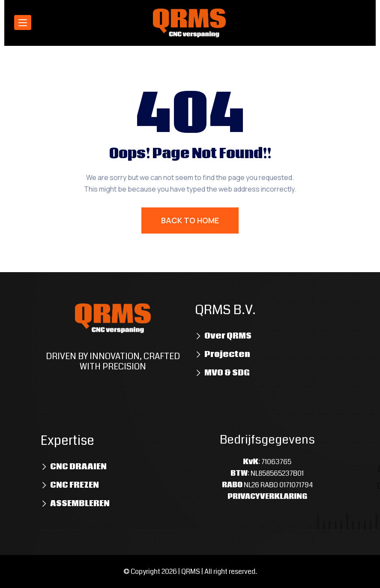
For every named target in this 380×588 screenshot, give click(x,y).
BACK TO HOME (190, 220)
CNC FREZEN (75, 485)
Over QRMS (228, 336)
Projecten (227, 354)
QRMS (191, 571)
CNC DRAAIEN (78, 467)
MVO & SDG (227, 373)
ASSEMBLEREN (80, 504)
